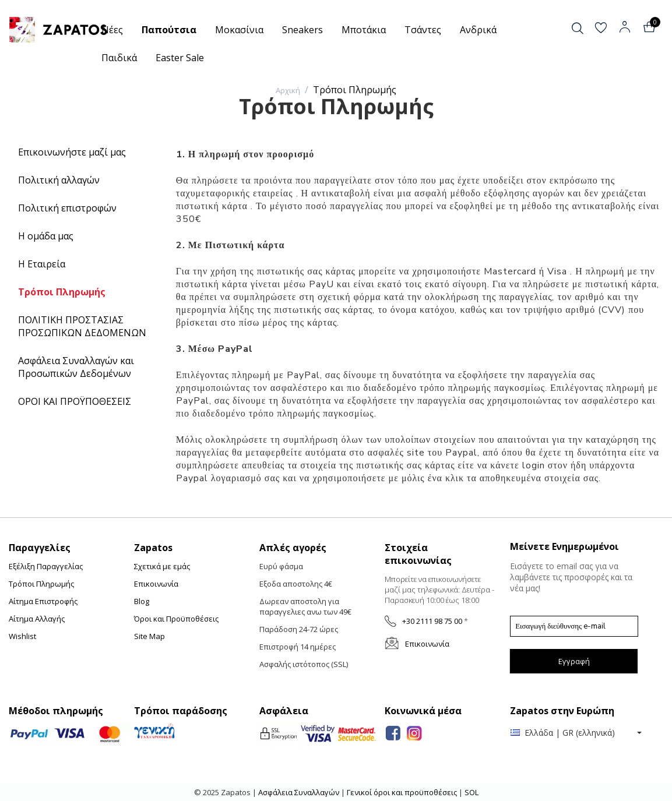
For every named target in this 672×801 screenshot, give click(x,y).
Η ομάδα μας (46, 236)
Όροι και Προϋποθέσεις (176, 619)
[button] (587, 29)
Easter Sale (180, 58)
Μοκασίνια (239, 30)
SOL (472, 792)
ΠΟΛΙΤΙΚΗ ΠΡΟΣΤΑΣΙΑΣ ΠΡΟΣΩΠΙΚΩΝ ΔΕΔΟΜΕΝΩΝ (82, 326)
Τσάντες (423, 30)
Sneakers (302, 30)
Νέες (112, 30)
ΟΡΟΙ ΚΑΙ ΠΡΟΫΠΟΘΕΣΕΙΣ (75, 401)
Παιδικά (119, 58)
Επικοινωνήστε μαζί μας (72, 152)
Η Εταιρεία (42, 264)
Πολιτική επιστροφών (67, 208)
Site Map (149, 636)
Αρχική (288, 90)
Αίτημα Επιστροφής (43, 601)
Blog (142, 601)
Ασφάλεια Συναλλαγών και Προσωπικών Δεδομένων (76, 367)
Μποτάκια (364, 30)
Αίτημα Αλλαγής (37, 619)
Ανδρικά (478, 30)
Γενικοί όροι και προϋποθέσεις (402, 792)
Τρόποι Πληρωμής (62, 292)
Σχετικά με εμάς (162, 566)
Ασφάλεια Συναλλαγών (300, 792)
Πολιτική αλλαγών (59, 180)
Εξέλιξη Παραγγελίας (46, 566)
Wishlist (22, 636)
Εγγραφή (574, 661)
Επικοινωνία (156, 584)
